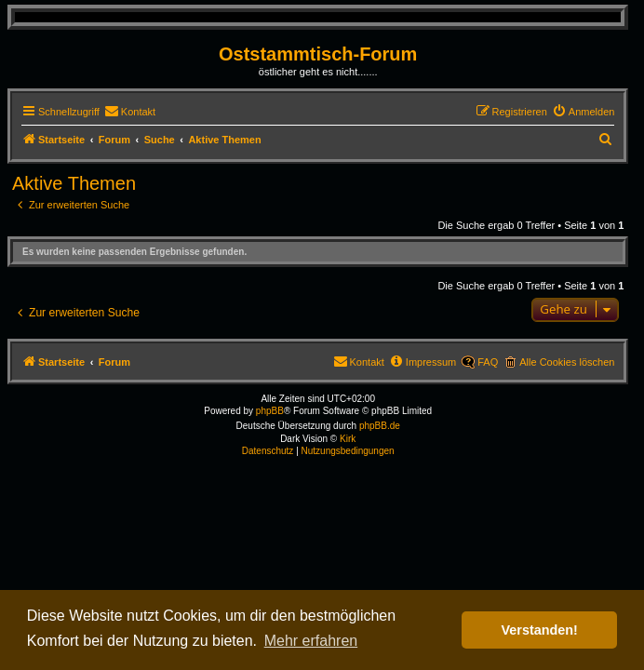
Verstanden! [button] (540, 630)
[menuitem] (130, 112)
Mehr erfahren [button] (311, 641)
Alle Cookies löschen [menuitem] (567, 362)
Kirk (348, 439)
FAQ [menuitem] (488, 362)
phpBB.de (380, 426)
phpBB (270, 411)
